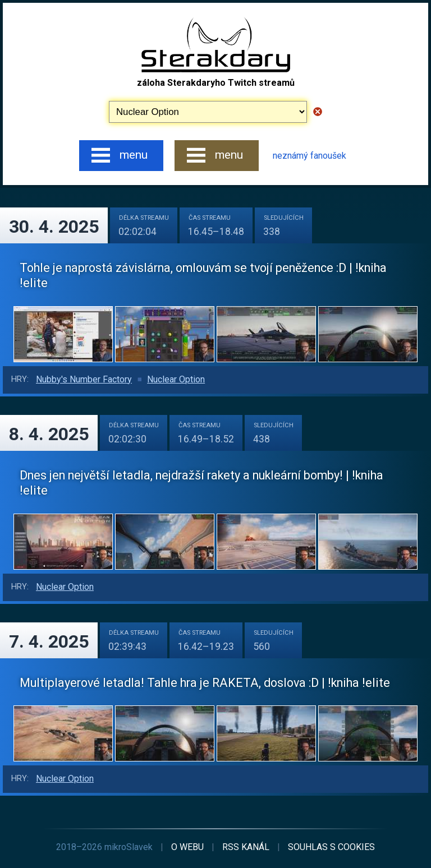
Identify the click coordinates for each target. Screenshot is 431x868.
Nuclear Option (176, 379)
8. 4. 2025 (49, 434)
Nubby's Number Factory (84, 379)
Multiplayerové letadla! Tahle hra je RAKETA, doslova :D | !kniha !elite (205, 683)
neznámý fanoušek (310, 156)
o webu (187, 847)
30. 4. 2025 (54, 227)
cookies (331, 847)
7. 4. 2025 (49, 641)
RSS (246, 847)
